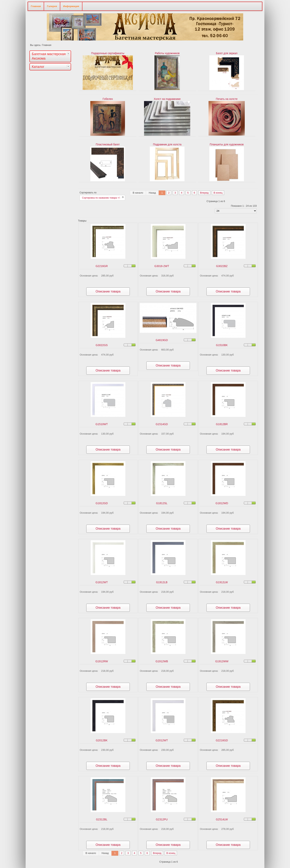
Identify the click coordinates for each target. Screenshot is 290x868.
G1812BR (222, 424)
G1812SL (162, 503)
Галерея (52, 6)
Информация (71, 6)
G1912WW (222, 661)
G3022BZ (222, 266)
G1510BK (222, 345)
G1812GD (102, 503)
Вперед (204, 193)
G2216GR (102, 266)
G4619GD (162, 340)
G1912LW (222, 582)
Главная (36, 6)
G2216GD (222, 740)
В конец (218, 193)
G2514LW (222, 819)
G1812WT (102, 582)
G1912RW (102, 661)
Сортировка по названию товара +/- (101, 198)
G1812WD (222, 503)
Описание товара (108, 291)
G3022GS (102, 345)
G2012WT (162, 740)
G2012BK (102, 740)
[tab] (69, 54)
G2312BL (102, 819)
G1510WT (102, 424)
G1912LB (162, 582)
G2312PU (162, 819)
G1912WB (162, 661)
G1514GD (162, 424)
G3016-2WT (162, 266)
